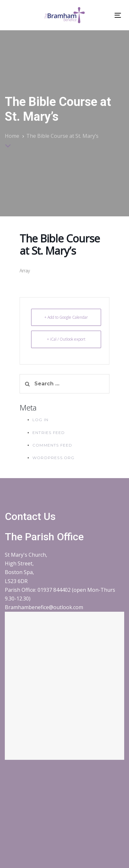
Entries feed (49, 433)
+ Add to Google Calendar (66, 317)
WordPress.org (54, 458)
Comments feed (52, 445)
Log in (40, 420)
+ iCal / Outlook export (66, 339)
